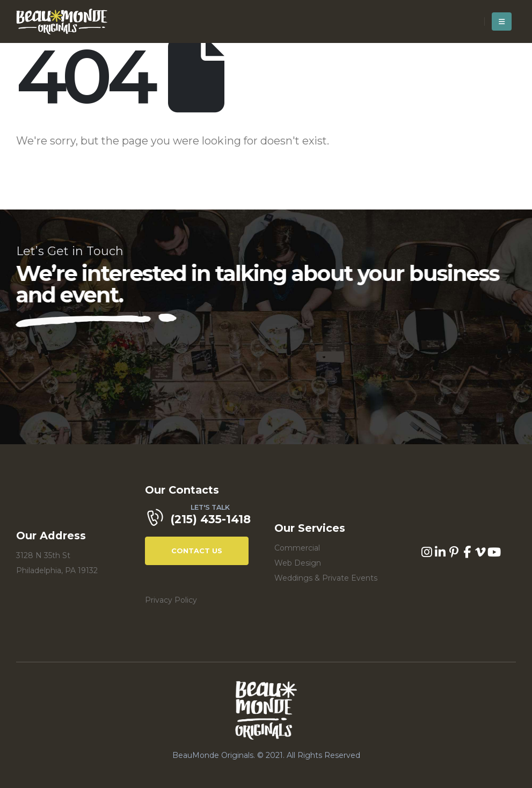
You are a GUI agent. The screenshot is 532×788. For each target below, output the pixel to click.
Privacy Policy (171, 600)
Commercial (297, 548)
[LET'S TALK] (201, 520)
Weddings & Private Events (326, 578)
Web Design (298, 563)
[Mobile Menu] (502, 21)
